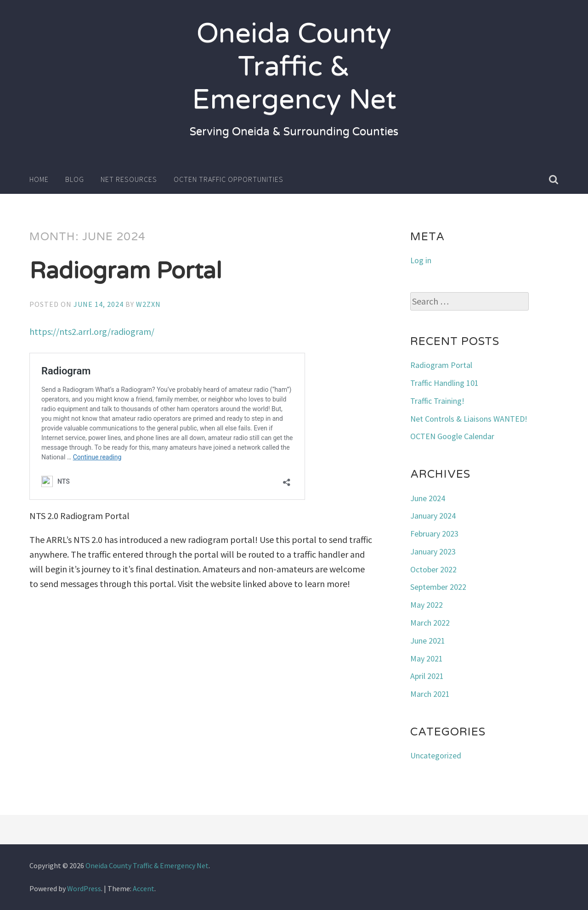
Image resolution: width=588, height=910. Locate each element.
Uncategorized (436, 755)
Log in (421, 260)
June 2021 (428, 641)
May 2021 (427, 658)
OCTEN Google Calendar (452, 436)
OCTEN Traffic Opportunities (229, 179)
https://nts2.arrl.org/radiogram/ (92, 331)
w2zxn (148, 304)
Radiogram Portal (126, 271)
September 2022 (438, 587)
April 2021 (427, 676)
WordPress (84, 888)
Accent (144, 888)
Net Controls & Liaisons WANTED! (469, 419)
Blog (75, 179)
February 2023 (434, 534)
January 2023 (433, 551)
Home (39, 179)
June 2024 (428, 498)
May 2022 (427, 605)
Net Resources (129, 179)
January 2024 (433, 516)
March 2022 (430, 623)
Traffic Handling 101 (444, 383)
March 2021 (430, 694)
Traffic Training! (437, 401)
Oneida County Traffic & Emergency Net (294, 67)
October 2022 (433, 569)
